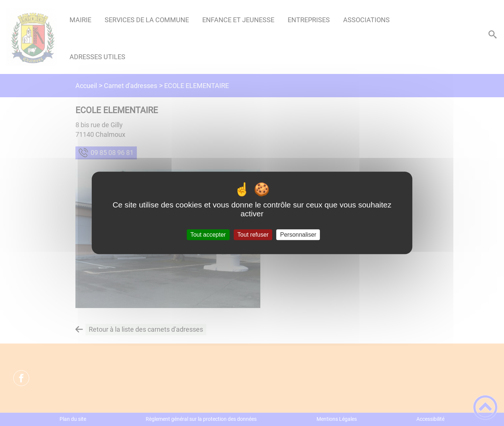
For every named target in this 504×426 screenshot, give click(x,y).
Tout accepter (208, 235)
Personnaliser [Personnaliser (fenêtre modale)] (298, 235)
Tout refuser (253, 235)
